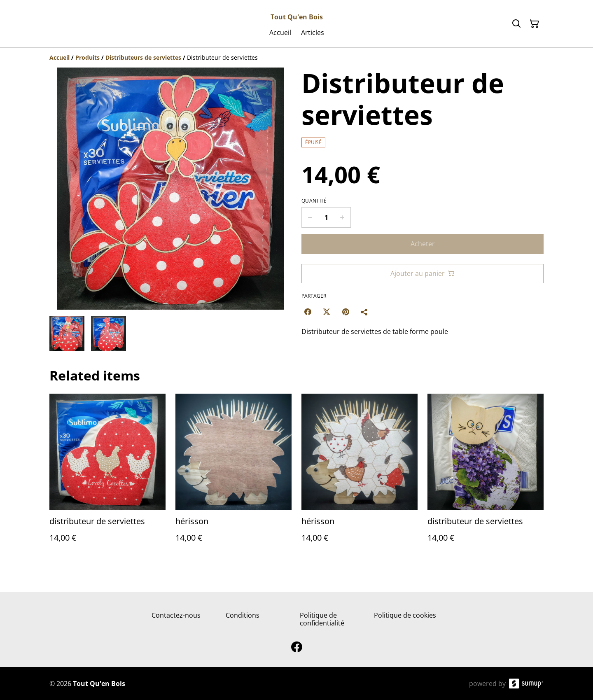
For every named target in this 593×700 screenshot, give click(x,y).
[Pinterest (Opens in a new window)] (346, 312)
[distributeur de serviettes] (107, 476)
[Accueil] (60, 57)
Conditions (243, 615)
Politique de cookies (405, 615)
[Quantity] (326, 217)
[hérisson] (233, 476)
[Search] (516, 24)
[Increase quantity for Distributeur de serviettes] (342, 217)
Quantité (314, 201)
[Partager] (364, 312)
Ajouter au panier (423, 273)
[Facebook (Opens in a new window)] (308, 312)
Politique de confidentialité (322, 619)
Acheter (423, 244)
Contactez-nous (176, 615)
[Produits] (88, 57)
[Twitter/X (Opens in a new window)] (327, 312)
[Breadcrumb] (296, 58)
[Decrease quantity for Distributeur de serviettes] (310, 217)
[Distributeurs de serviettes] (143, 57)
